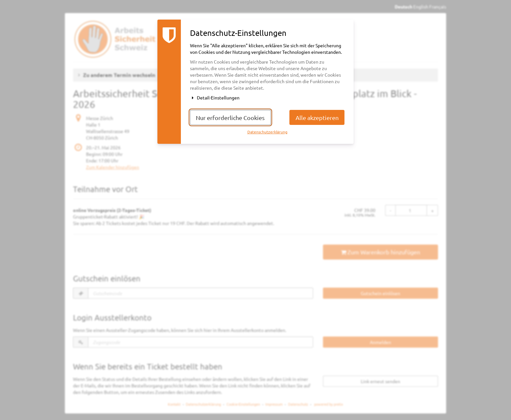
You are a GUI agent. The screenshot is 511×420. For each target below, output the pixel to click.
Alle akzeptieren (317, 118)
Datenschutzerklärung (267, 132)
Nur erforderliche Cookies (230, 118)
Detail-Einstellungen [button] (215, 97)
